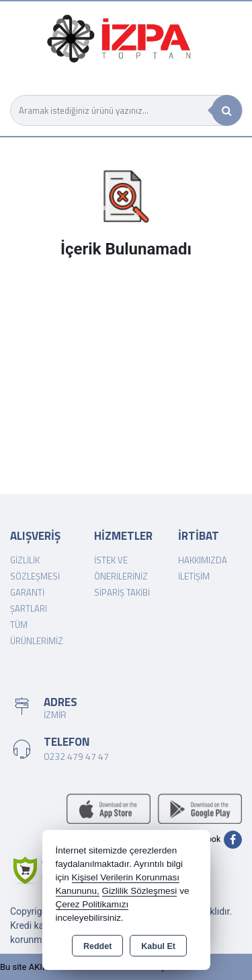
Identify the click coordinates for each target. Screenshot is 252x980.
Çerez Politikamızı (92, 904)
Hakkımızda (203, 560)
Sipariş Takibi (122, 592)
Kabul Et (158, 946)
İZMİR (55, 714)
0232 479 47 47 (76, 756)
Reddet (97, 946)
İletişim (194, 576)
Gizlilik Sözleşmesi (140, 891)
